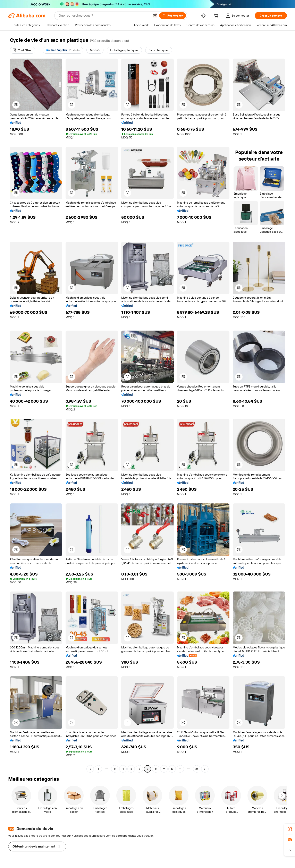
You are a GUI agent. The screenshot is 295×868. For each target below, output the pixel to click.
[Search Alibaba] (104, 16)
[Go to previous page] (90, 769)
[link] (290, 829)
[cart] (217, 16)
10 (172, 769)
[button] (155, 16)
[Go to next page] (205, 769)
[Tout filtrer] (23, 50)
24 (197, 769)
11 (180, 769)
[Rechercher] (173, 16)
